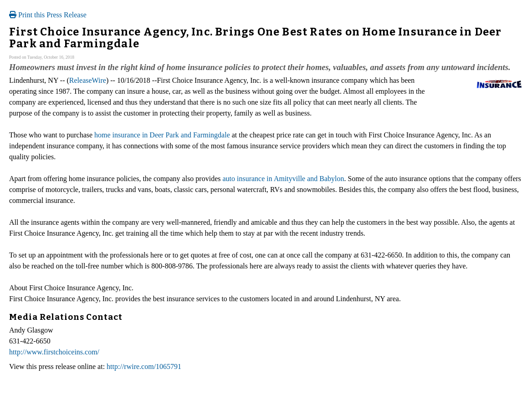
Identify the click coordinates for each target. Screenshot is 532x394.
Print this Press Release (48, 15)
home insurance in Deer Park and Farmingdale (162, 135)
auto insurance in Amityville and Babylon (283, 179)
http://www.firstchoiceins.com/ (54, 352)
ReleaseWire (88, 80)
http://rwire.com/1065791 (144, 366)
